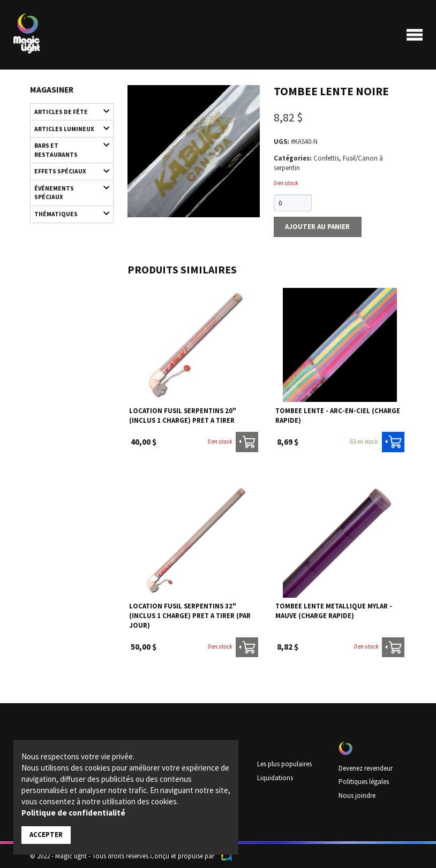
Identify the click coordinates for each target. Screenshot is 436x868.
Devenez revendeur (366, 767)
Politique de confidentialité (73, 813)
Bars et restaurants (67, 147)
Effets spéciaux (67, 169)
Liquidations (275, 777)
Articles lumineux (67, 128)
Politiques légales (363, 781)
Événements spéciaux (67, 189)
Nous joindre (357, 794)
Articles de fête (67, 111)
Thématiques (67, 211)
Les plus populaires (284, 764)
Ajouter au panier (317, 226)
